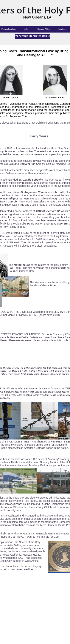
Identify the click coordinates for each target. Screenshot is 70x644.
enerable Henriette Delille (33, 36)
